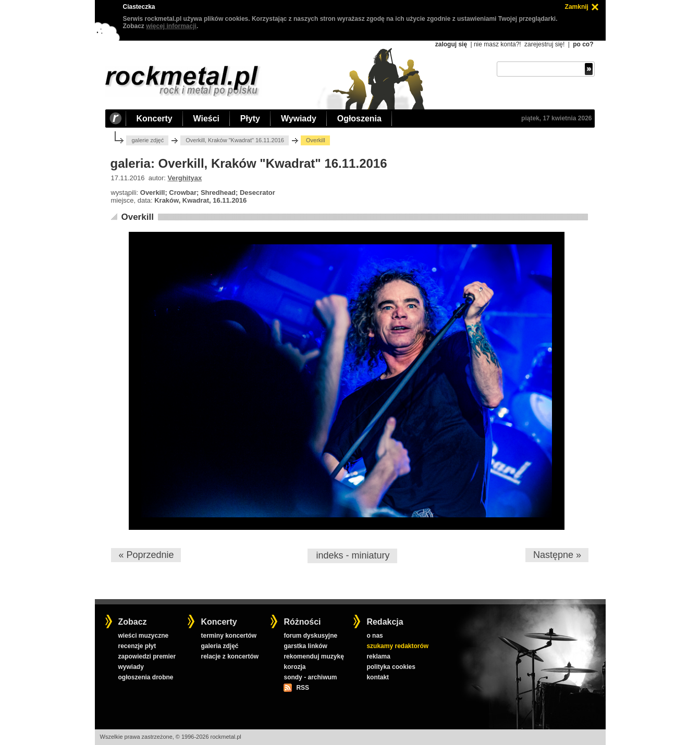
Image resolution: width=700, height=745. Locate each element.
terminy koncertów (229, 636)
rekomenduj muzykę (314, 656)
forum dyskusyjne (310, 636)
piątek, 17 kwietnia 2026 (556, 118)
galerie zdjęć (148, 140)
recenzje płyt (137, 646)
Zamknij (577, 7)
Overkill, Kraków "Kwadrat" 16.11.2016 (235, 140)
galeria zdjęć (219, 646)
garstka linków (305, 646)
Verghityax (185, 178)
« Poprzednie (146, 555)
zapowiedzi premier (147, 656)
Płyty (250, 119)
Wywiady (299, 119)
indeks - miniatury (353, 555)
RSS (302, 688)
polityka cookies (391, 667)
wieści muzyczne (143, 636)
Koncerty (155, 119)
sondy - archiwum (310, 677)
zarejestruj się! (544, 44)
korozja (294, 667)
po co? (583, 44)
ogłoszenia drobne (145, 677)
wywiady (131, 667)
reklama (378, 656)
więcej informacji (171, 26)
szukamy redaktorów (397, 646)
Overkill (137, 217)
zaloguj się (451, 44)
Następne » (557, 555)
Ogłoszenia (359, 119)
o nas (374, 636)
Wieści (206, 119)
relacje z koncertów (230, 656)
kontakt (378, 677)
